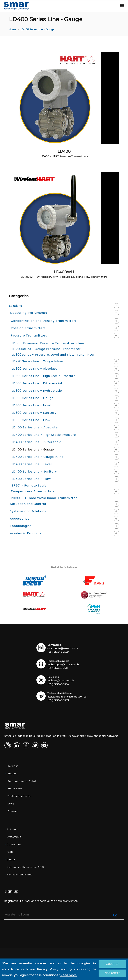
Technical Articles (19, 796)
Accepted (112, 964)
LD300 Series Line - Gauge (33, 398)
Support (12, 774)
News (10, 804)
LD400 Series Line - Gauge (38, 29)
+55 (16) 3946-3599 (58, 652)
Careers (12, 811)
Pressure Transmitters (29, 336)
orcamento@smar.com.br (63, 648)
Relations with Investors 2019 (25, 867)
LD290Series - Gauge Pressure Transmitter (46, 349)
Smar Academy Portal (21, 781)
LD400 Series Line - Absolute (35, 427)
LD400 (64, 153)
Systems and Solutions (28, 511)
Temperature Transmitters (33, 491)
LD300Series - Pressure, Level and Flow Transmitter (53, 355)
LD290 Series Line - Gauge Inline (37, 361)
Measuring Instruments (29, 313)
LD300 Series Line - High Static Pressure (44, 376)
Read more (69, 975)
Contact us (14, 844)
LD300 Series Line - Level (32, 405)
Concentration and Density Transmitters (44, 321)
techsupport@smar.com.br (64, 665)
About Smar (15, 789)
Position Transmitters (28, 328)
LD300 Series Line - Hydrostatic (37, 391)
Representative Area (20, 875)
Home (13, 29)
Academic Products (26, 533)
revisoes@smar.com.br (61, 681)
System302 (14, 837)
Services (13, 766)
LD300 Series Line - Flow (31, 420)
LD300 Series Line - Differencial (37, 383)
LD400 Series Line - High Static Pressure (44, 435)
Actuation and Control (28, 504)
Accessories (20, 519)
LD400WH (64, 274)
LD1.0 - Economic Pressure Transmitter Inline (48, 343)
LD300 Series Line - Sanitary (34, 413)
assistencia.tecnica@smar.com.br (67, 697)
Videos (11, 860)
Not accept (112, 973)
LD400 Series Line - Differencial (37, 442)
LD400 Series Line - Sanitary (34, 472)
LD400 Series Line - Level (32, 464)
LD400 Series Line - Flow (31, 479)
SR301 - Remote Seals (29, 485)
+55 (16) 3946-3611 (58, 668)
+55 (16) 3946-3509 (58, 700)
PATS (10, 852)
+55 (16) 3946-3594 (58, 684)
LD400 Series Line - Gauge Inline (38, 457)
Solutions (15, 306)
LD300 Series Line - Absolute (35, 369)
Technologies (21, 526)
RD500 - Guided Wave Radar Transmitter (44, 498)
